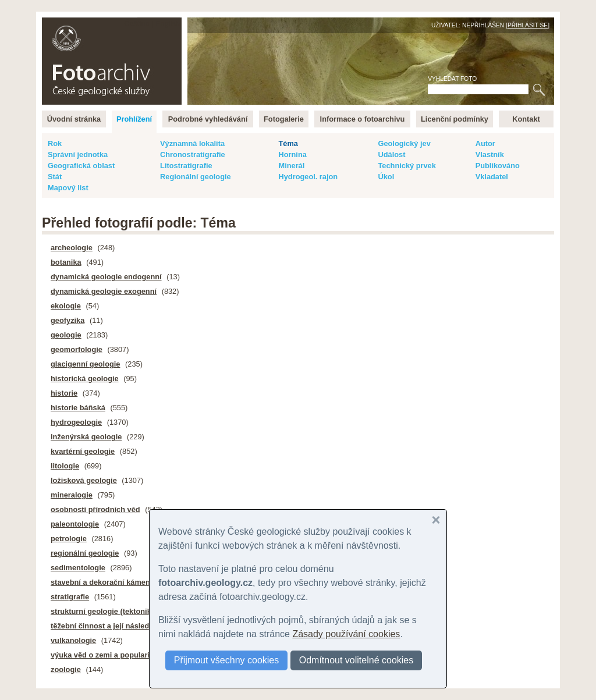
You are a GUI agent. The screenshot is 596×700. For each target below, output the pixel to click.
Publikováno (498, 166)
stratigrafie (70, 597)
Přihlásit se (528, 25)
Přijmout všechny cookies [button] (227, 660)
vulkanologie (73, 640)
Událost (391, 154)
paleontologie (75, 524)
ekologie (66, 306)
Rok (55, 143)
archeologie (72, 248)
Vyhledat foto (452, 79)
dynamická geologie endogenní (106, 277)
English (168, 24)
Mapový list (68, 188)
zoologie (66, 669)
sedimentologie (78, 568)
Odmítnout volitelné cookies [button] (356, 660)
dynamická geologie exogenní (104, 291)
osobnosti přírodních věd (95, 509)
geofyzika (68, 320)
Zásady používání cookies (346, 634)
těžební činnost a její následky (104, 626)
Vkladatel (492, 177)
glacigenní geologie (85, 364)
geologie (66, 335)
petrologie (69, 539)
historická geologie (85, 379)
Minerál (291, 166)
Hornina (292, 154)
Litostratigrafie (186, 166)
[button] (436, 520)
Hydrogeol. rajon (308, 177)
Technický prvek (407, 166)
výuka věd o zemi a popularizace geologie (125, 655)
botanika (66, 262)
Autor (485, 143)
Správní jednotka (78, 154)
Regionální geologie (196, 177)
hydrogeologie (76, 422)
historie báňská (78, 408)
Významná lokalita (192, 143)
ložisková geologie (84, 480)
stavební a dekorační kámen (100, 582)
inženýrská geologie (86, 437)
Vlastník (490, 154)
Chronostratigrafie (193, 154)
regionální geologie (85, 553)
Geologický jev (404, 143)
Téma (288, 143)
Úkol (386, 177)
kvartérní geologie (83, 451)
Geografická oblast (81, 166)
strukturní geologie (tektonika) (104, 611)
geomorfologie (77, 349)
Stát (55, 177)
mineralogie (72, 495)
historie (64, 393)
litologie (65, 466)
